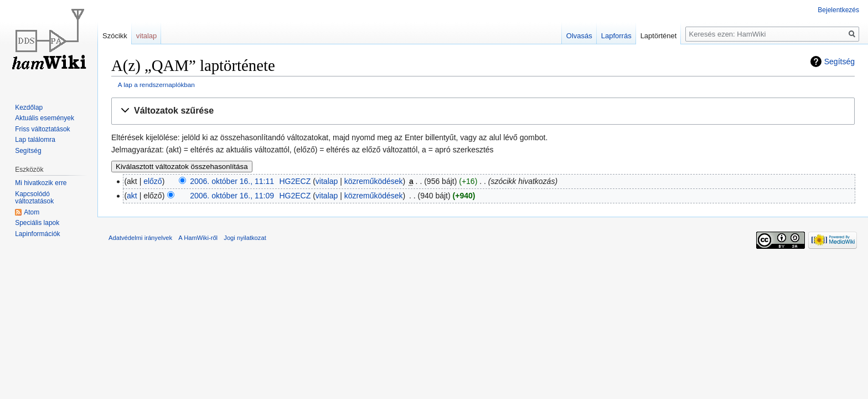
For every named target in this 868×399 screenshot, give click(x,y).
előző (153, 181)
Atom (32, 212)
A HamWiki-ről (198, 238)
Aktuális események (45, 118)
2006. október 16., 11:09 (232, 196)
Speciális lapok (37, 223)
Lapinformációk (37, 234)
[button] (483, 111)
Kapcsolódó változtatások (34, 198)
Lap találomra (35, 140)
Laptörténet (659, 36)
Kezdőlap (29, 108)
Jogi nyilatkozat (245, 238)
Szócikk (115, 36)
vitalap (327, 181)
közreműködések (374, 181)
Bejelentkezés (838, 10)
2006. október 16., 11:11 (232, 181)
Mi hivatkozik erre (41, 183)
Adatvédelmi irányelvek (140, 238)
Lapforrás (616, 36)
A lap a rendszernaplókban (156, 85)
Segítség (839, 62)
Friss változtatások (42, 129)
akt (132, 196)
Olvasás (579, 36)
